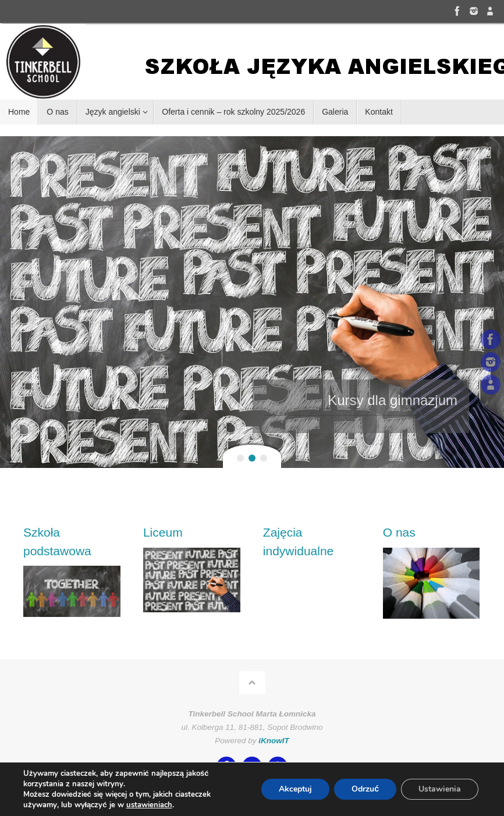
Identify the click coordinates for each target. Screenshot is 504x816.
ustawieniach (149, 805)
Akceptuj (295, 789)
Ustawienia (440, 789)
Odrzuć (365, 789)
